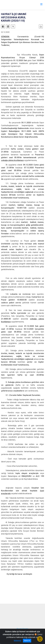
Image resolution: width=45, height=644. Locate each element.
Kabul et (27, 641)
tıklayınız (18, 640)
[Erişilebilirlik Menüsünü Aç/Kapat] (40, 639)
